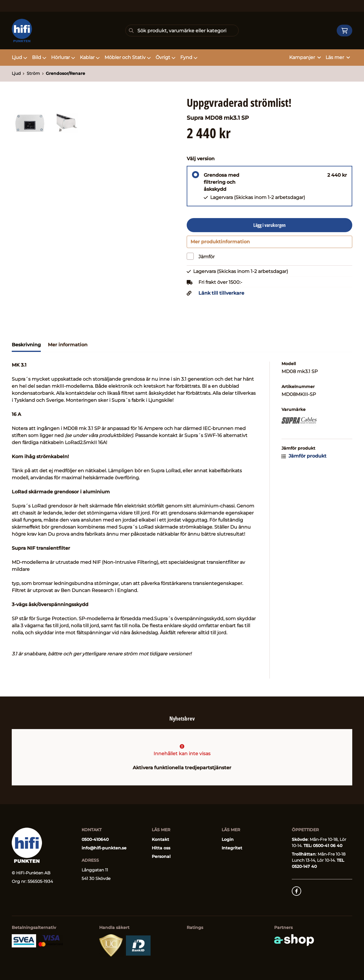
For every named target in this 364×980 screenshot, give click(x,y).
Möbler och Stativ (128, 57)
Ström (33, 73)
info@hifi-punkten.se (104, 848)
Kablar (90, 57)
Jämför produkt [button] (304, 459)
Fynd (189, 57)
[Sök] (182, 31)
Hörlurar (63, 57)
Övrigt (166, 57)
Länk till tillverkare (221, 297)
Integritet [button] (232, 848)
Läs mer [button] (338, 57)
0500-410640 (95, 839)
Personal (161, 856)
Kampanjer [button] (305, 57)
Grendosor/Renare (65, 73)
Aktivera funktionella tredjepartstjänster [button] (182, 768)
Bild (39, 57)
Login (228, 839)
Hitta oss (161, 848)
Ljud (20, 57)
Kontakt (160, 839)
